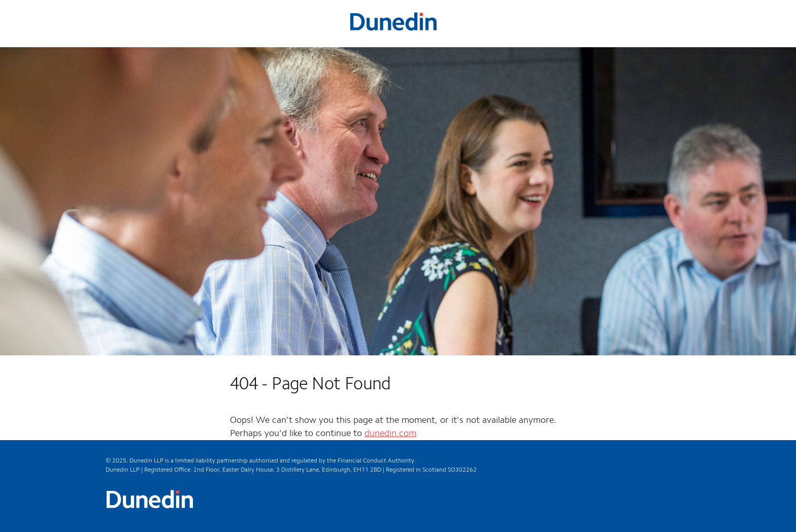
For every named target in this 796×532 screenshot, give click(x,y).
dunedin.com (390, 434)
